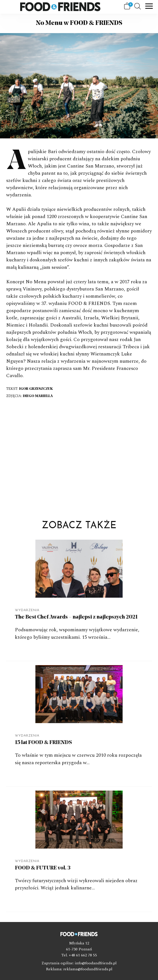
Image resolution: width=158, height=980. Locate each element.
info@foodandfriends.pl (96, 963)
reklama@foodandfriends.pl (88, 969)
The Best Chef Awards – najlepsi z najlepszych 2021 (76, 617)
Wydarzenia (27, 610)
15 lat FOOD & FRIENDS (43, 743)
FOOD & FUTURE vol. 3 (43, 868)
